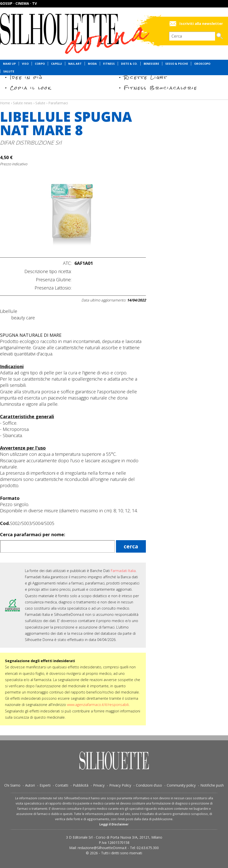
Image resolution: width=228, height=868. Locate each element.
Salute (9, 71)
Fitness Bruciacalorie (161, 88)
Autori (30, 785)
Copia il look (31, 88)
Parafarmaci (58, 103)
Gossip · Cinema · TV (18, 3)
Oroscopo (202, 64)
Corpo (40, 64)
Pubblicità (81, 785)
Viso (25, 64)
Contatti (62, 785)
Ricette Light (146, 77)
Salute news (114, 98)
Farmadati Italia (123, 571)
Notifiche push (212, 785)
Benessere (151, 64)
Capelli (57, 64)
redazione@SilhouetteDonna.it (102, 848)
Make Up (9, 64)
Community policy (181, 785)
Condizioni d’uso (149, 785)
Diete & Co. (129, 64)
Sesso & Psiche (177, 64)
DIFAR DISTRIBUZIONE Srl (31, 143)
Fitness (109, 64)
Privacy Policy (120, 785)
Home (5, 103)
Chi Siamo (12, 785)
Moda (92, 64)
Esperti (45, 785)
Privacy (99, 785)
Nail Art (75, 64)
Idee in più (26, 77)
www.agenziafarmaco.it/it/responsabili (98, 705)
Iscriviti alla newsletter (201, 24)
